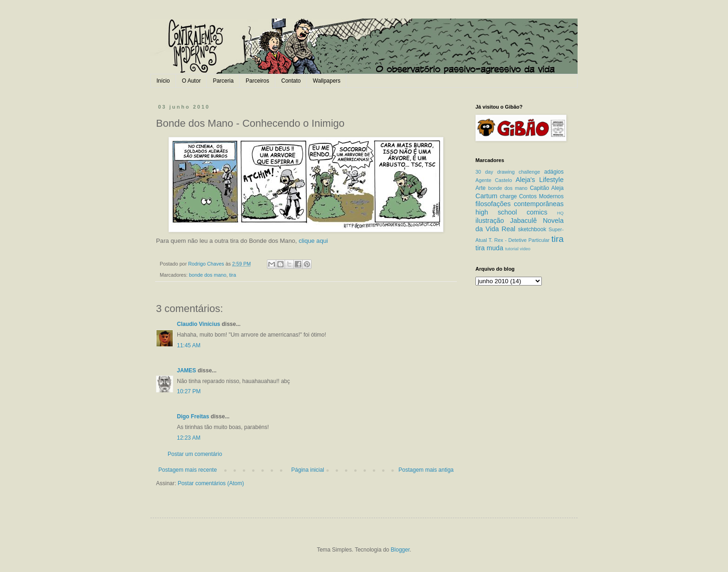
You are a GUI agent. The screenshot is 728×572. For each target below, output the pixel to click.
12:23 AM (189, 438)
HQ (560, 213)
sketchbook (532, 229)
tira (232, 275)
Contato (291, 81)
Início (163, 81)
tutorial (512, 249)
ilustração (490, 221)
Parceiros (257, 81)
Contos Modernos (541, 196)
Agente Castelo (494, 180)
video (525, 249)
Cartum (486, 196)
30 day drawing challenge (508, 172)
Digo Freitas (193, 416)
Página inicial (308, 470)
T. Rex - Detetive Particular (519, 240)
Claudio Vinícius (198, 324)
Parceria (223, 81)
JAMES (186, 370)
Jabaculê (524, 221)
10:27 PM (189, 391)
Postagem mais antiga (426, 470)
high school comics (511, 212)
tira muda (489, 248)
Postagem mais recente (188, 470)
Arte (481, 188)
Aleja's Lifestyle (539, 180)
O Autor (192, 81)
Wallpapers (327, 81)
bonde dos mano (208, 275)
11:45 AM (189, 345)
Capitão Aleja (547, 188)
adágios (554, 172)
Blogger (400, 550)
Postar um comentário (195, 454)
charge (509, 196)
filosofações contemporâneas (520, 204)
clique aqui (313, 241)
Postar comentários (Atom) (211, 483)
